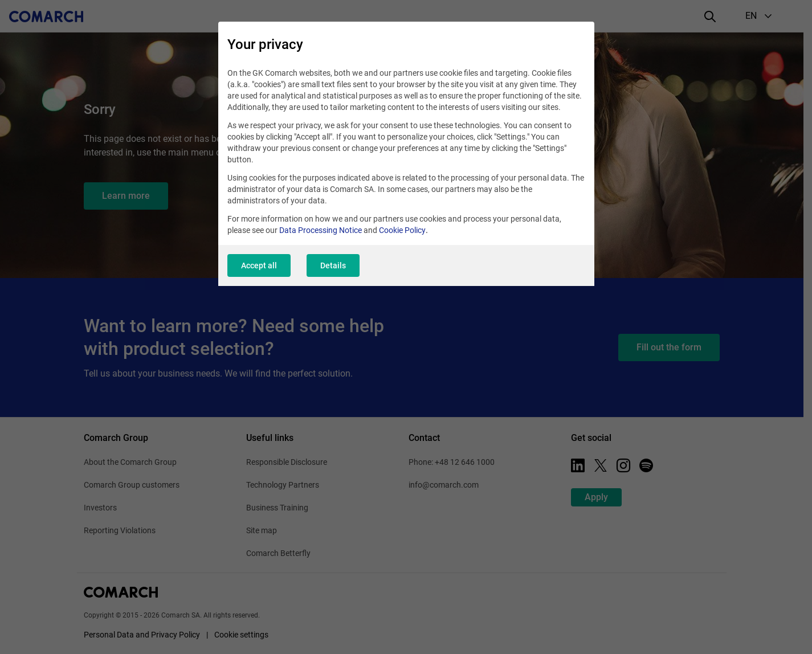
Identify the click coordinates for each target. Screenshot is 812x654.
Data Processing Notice (321, 230)
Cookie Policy (402, 230)
